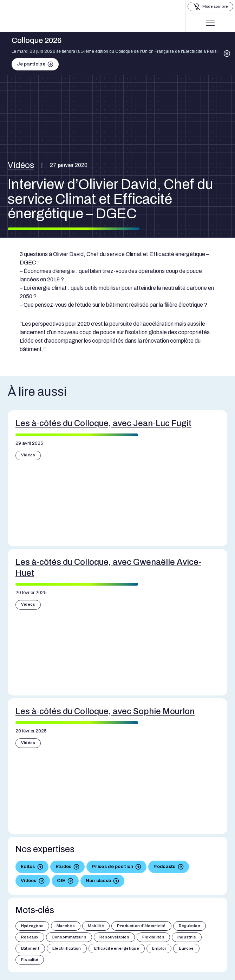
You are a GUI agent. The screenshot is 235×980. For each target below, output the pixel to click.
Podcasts (164, 867)
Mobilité (96, 926)
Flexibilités (153, 937)
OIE (61, 881)
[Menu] (210, 23)
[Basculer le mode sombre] (210, 7)
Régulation (190, 926)
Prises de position (112, 867)
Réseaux (30, 937)
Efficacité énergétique (117, 948)
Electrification (67, 948)
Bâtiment (30, 948)
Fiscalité (30, 960)
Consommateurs (69, 937)
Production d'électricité (141, 926)
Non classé (99, 881)
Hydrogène (32, 926)
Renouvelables (114, 937)
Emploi (159, 948)
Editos (28, 867)
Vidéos (21, 165)
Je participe (31, 64)
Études (64, 867)
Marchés (66, 926)
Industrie (187, 937)
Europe (186, 948)
